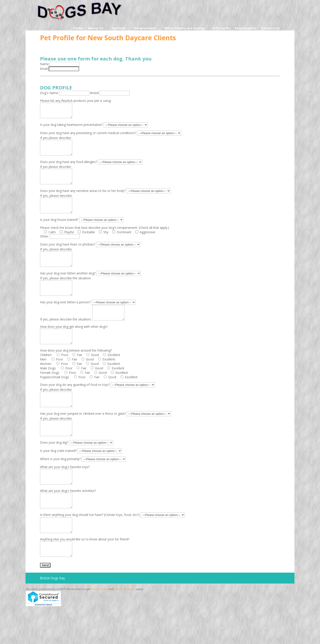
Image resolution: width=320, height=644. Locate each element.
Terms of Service (125, 626)
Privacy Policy (100, 626)
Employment (245, 28)
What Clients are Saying (184, 28)
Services (119, 28)
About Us (96, 28)
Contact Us (271, 28)
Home (78, 28)
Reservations (145, 28)
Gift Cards (221, 28)
